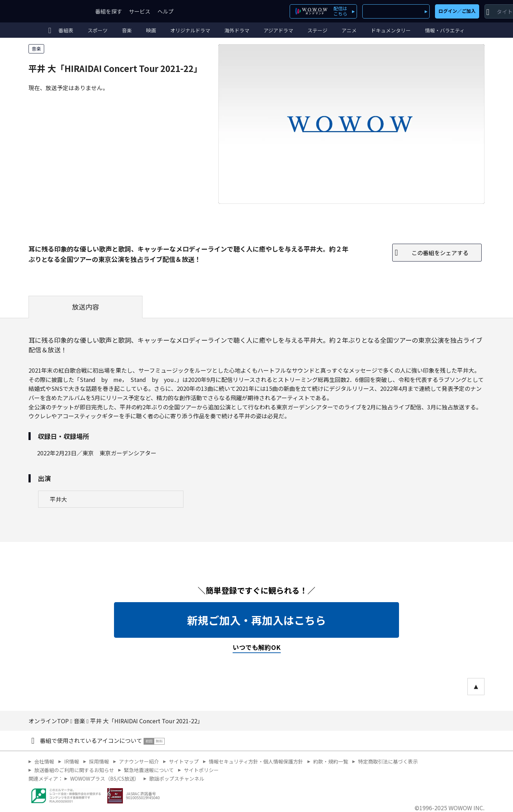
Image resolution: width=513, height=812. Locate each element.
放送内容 (85, 307)
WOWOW (55, 11)
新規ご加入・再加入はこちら (256, 620)
